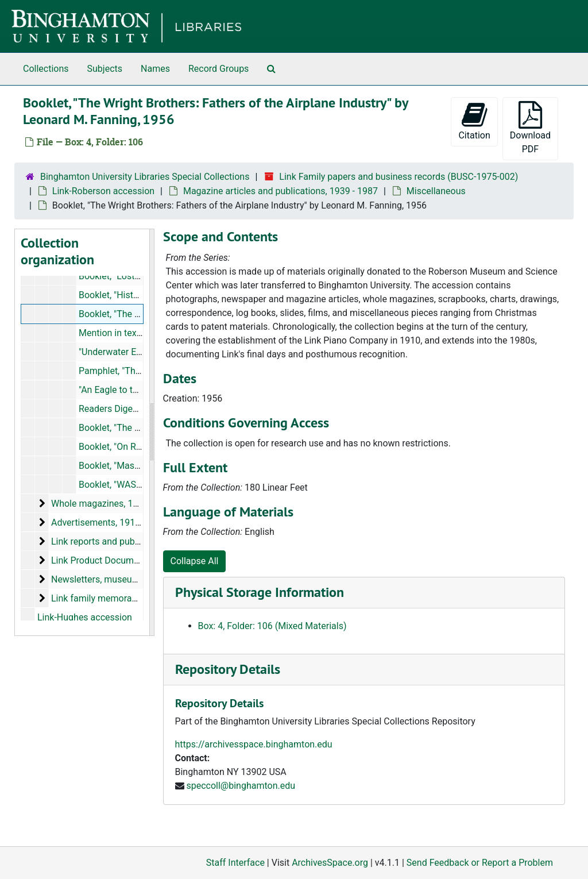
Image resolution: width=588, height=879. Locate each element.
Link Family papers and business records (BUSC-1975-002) (399, 177)
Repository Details (228, 669)
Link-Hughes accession (85, 617)
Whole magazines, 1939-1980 (111, 504)
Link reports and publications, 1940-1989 (134, 541)
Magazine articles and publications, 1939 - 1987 (281, 191)
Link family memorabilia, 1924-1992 (124, 598)
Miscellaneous (436, 191)
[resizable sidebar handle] (152, 432)
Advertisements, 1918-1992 (107, 523)
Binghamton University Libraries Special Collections (145, 177)
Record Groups (218, 69)
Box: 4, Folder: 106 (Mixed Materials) (272, 626)
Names (155, 69)
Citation (474, 121)
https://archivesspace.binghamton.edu (254, 744)
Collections (46, 69)
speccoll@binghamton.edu (241, 786)
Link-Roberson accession (103, 191)
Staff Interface (235, 863)
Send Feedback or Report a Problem (480, 863)
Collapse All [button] (195, 561)
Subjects (105, 69)
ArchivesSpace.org (330, 863)
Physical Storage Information (260, 592)
